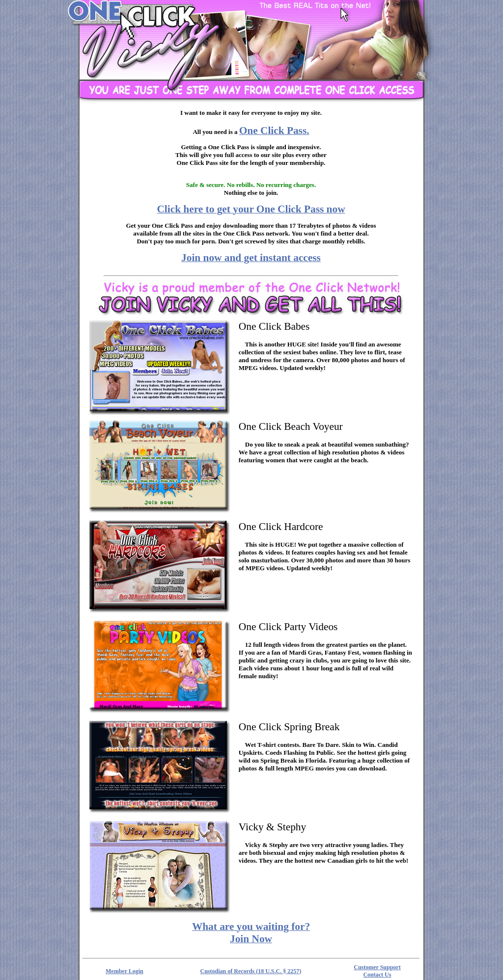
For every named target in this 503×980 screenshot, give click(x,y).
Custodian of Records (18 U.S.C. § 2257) (251, 971)
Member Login (125, 971)
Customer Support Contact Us (377, 971)
